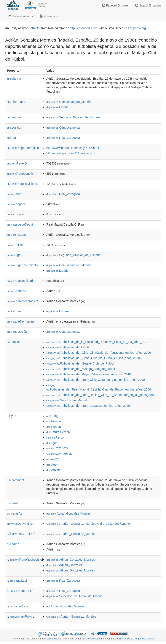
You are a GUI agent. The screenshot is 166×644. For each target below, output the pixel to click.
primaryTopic (21, 617)
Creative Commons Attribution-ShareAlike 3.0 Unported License (120, 639)
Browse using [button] (21, 16)
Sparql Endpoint (148, 5)
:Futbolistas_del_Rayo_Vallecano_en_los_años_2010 (89, 374)
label (12, 503)
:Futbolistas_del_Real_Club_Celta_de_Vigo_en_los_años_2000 (96, 380)
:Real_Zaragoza (63, 138)
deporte (17, 204)
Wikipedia (52, 639)
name (13, 544)
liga (14, 255)
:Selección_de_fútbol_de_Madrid (74, 596)
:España (58, 311)
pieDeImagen (20, 321)
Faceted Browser (116, 5)
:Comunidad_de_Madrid (69, 102)
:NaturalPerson (58, 432)
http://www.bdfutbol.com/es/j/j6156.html (73, 148)
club (14, 194)
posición (17, 332)
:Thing (53, 416)
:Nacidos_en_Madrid (67, 400)
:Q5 (53, 459)
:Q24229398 (59, 454)
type (12, 416)
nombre (17, 291)
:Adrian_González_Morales (71, 570)
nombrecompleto (23, 301)
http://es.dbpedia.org (84, 28)
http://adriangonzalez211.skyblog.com (72, 153)
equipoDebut (20, 224)
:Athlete (54, 470)
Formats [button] (49, 16)
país (14, 311)
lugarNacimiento (22, 265)
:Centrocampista (63, 128)
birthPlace (16, 102)
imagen (16, 235)
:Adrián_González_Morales (71, 534)
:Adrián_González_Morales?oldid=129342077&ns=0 (88, 524)
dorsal (15, 214)
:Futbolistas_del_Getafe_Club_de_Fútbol (80, 363)
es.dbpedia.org (136, 28)
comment (15, 480)
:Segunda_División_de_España (74, 117)
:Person (54, 421)
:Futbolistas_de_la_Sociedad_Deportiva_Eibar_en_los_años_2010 (98, 342)
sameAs (14, 513)
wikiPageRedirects (25, 560)
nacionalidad (20, 281)
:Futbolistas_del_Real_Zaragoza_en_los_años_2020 (88, 406)
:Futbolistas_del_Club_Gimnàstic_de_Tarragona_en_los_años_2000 (99, 353)
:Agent (52, 443)
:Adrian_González (65, 565)
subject (14, 342)
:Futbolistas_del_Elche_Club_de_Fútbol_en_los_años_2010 (93, 358)
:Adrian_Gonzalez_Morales (71, 560)
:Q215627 (57, 448)
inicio (15, 245)
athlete (35, 28)
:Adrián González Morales (69, 513)
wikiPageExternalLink (24, 148)
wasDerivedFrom (21, 524)
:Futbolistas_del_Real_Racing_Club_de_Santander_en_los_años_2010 (101, 395)
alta (17, 581)
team (13, 138)
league (14, 117)
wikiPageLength (20, 174)
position (14, 128)
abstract (15, 79)
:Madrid (57, 107)
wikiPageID (17, 163)
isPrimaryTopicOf (21, 534)
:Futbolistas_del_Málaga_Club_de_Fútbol (81, 369)
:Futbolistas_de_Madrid (69, 347)
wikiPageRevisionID (23, 184)
